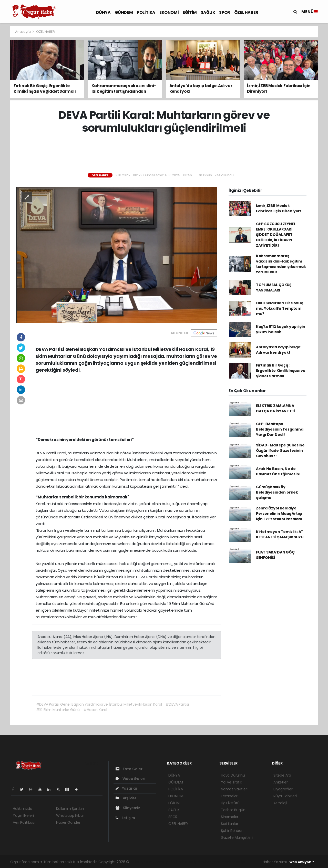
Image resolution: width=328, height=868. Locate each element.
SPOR (224, 12)
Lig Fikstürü (230, 803)
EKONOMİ (169, 12)
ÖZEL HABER (246, 12)
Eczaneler (229, 796)
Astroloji (280, 803)
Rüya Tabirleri (285, 796)
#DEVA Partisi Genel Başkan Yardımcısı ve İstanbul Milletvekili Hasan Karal (99, 704)
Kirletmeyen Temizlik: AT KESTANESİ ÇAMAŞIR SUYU (280, 534)
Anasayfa (23, 32)
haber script (235, 862)
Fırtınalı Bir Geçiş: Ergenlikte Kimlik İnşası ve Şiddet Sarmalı (281, 371)
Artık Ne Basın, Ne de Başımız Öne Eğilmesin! (278, 471)
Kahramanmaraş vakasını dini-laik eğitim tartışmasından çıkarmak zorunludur (281, 264)
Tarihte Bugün (233, 810)
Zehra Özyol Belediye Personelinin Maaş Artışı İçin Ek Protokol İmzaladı (279, 514)
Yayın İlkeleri (23, 815)
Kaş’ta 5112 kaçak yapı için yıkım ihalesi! (281, 329)
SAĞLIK (208, 12)
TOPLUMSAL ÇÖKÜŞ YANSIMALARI (274, 287)
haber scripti (189, 862)
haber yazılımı (142, 862)
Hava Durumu (233, 775)
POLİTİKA (146, 12)
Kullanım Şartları (70, 809)
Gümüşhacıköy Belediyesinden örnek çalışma (277, 492)
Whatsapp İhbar (70, 815)
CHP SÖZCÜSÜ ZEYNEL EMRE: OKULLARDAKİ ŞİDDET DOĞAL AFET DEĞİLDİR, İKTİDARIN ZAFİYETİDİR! (276, 235)
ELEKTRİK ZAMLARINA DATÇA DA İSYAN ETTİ (276, 408)
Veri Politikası (24, 822)
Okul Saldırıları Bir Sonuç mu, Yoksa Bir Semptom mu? (280, 308)
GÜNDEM (124, 12)
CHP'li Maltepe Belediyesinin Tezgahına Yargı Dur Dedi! (280, 429)
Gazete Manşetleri (237, 838)
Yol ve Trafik (232, 782)
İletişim (125, 818)
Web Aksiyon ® (302, 862)
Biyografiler (283, 789)
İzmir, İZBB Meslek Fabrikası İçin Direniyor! (279, 208)
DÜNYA (103, 12)
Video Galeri (130, 779)
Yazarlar (126, 788)
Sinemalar (230, 817)
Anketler (280, 782)
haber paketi (166, 862)
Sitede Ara (282, 775)
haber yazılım (212, 862)
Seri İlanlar (230, 824)
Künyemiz (128, 808)
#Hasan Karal (95, 710)
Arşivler (126, 798)
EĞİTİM (190, 12)
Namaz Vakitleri (234, 789)
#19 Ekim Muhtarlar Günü (58, 710)
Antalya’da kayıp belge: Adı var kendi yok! (279, 350)
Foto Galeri (130, 769)
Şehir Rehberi (232, 831)
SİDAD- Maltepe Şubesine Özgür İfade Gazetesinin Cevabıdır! (280, 451)
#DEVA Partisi (177, 704)
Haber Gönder (68, 822)
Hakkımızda (23, 809)
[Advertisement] (164, 154)
